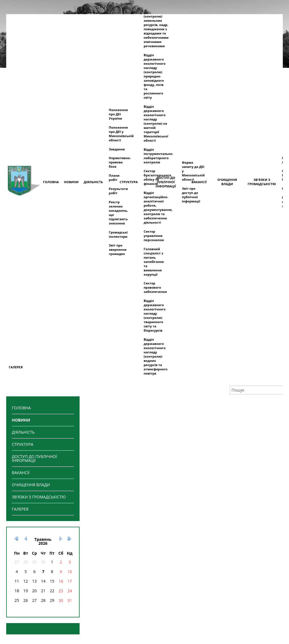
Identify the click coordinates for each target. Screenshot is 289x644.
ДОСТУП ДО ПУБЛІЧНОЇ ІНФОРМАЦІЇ (34, 458)
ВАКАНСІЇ (21, 473)
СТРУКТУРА (23, 444)
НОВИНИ (21, 420)
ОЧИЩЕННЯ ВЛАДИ (31, 485)
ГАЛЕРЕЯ (20, 509)
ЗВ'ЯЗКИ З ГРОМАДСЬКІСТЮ (39, 497)
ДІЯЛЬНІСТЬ (23, 432)
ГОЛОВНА (21, 408)
